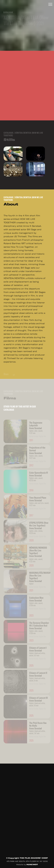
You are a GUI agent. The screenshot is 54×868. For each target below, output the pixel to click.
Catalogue (8, 197)
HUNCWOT (32, 865)
